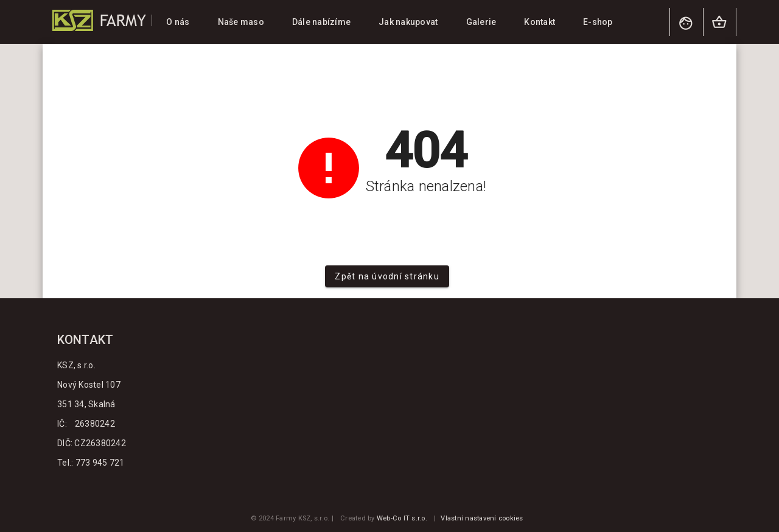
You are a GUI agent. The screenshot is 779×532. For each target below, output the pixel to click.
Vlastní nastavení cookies (482, 518)
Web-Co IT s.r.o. (402, 518)
